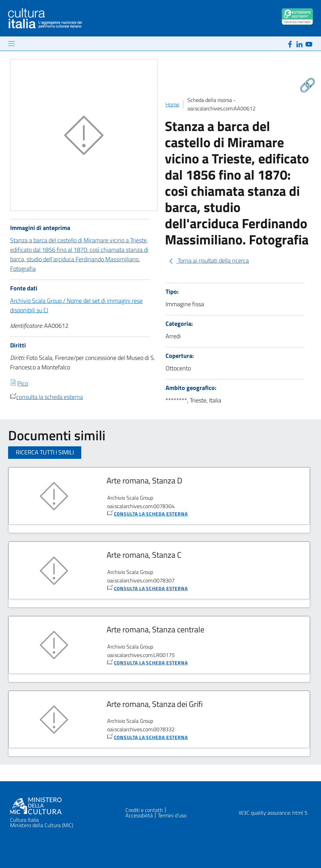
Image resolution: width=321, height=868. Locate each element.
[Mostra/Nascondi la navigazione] (11, 44)
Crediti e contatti (144, 810)
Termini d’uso (172, 815)
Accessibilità (139, 815)
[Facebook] (290, 43)
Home (172, 104)
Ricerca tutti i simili (45, 452)
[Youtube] (309, 43)
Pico (23, 383)
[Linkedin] (299, 43)
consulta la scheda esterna (50, 397)
